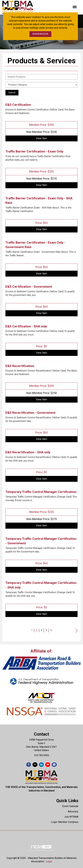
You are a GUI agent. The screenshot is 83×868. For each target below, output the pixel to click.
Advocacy (73, 811)
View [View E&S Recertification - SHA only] (41, 479)
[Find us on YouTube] (48, 765)
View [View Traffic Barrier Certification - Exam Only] (41, 185)
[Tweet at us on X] (35, 765)
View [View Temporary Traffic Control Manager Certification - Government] (41, 570)
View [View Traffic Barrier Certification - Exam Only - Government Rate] (41, 274)
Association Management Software (41, 848)
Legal (49, 861)
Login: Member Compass (65, 822)
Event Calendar (70, 806)
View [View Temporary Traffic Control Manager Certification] (41, 525)
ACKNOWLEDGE (40, 34)
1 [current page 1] (32, 630)
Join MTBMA (71, 817)
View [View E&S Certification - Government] (41, 313)
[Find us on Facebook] (29, 765)
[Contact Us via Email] (54, 765)
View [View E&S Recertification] (41, 399)
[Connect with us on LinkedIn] (41, 765)
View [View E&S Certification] (41, 138)
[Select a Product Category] (41, 85)
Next (76, 631)
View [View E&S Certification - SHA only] (41, 353)
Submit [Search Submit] (12, 93)
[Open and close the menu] (56, 7)
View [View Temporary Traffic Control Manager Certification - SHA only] (41, 614)
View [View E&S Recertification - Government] (41, 439)
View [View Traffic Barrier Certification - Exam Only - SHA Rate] (41, 229)
